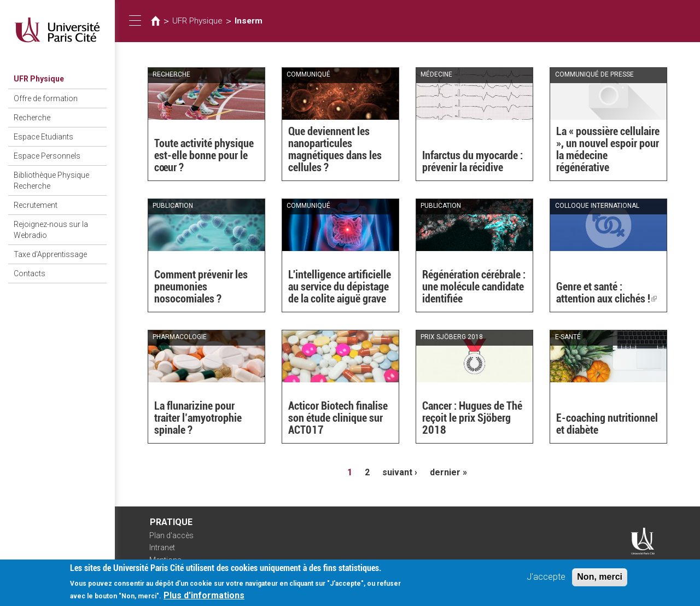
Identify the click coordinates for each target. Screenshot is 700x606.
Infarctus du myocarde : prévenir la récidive (472, 161)
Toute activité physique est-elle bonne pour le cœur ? (204, 155)
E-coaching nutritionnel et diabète (607, 424)
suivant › (400, 472)
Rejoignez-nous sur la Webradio (51, 230)
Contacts (30, 273)
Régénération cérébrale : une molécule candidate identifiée (474, 287)
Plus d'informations (204, 599)
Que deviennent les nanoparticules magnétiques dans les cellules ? (335, 149)
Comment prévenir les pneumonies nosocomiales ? (201, 287)
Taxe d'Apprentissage (50, 254)
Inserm (249, 21)
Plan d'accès (171, 535)
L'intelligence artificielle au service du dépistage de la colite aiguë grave (340, 287)
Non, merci (600, 580)
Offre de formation (46, 98)
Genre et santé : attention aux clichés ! (606, 293)
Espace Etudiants (43, 137)
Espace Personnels (47, 156)
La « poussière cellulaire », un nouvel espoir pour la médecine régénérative (608, 149)
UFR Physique (39, 79)
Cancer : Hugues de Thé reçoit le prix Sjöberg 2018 (472, 418)
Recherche (32, 118)
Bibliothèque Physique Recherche (51, 180)
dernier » (448, 472)
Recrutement (36, 205)
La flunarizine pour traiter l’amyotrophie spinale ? (198, 418)
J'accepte (546, 580)
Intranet (162, 547)
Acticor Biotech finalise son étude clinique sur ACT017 (338, 418)
